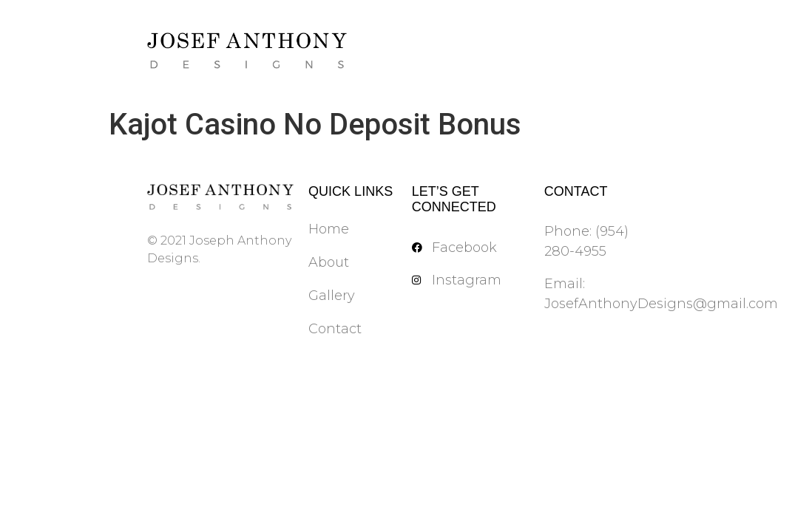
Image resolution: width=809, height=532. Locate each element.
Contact (335, 329)
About (329, 262)
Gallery (332, 296)
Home (329, 229)
